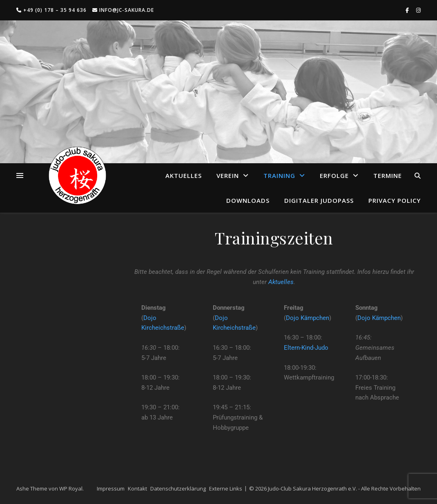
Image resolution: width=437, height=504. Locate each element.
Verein (228, 175)
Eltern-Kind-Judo (306, 348)
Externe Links (226, 488)
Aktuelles (184, 175)
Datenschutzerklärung (178, 488)
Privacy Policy (395, 200)
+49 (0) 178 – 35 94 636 (51, 10)
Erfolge (334, 175)
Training (279, 175)
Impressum (111, 488)
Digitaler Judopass (319, 200)
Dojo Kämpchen (308, 318)
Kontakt (137, 488)
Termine (388, 175)
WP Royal (71, 488)
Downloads (248, 200)
